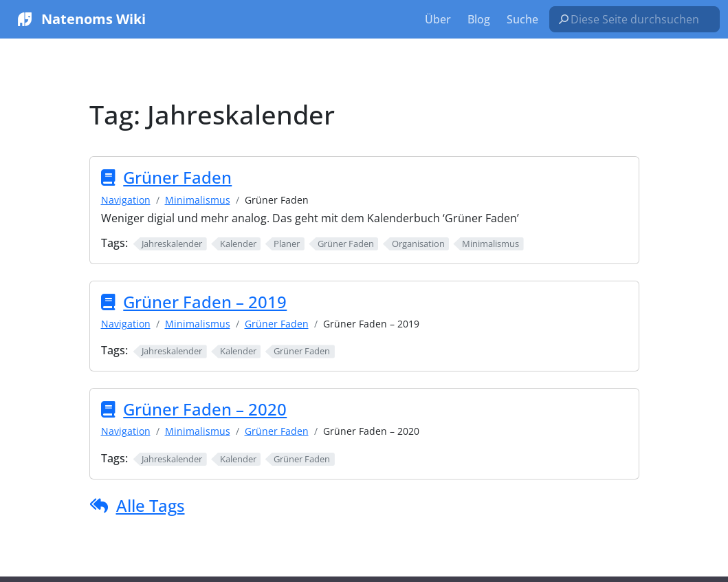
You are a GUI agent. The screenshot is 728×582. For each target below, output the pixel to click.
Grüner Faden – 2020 (205, 409)
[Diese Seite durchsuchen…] (640, 19)
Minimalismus (198, 200)
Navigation (126, 200)
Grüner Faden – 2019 (205, 302)
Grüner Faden (177, 177)
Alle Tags (151, 505)
